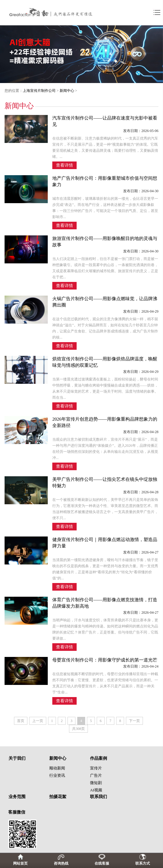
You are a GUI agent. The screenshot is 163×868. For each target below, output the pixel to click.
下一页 (134, 721)
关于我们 (17, 758)
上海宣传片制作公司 (39, 91)
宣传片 (96, 768)
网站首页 (20, 863)
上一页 (38, 721)
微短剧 (96, 783)
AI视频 (96, 790)
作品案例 (99, 758)
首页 (21, 721)
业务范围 (17, 797)
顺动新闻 (57, 768)
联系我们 (99, 797)
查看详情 (64, 165)
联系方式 (143, 863)
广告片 (96, 775)
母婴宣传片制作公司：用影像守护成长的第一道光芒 (105, 660)
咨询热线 (61, 863)
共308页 (78, 729)
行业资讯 (57, 775)
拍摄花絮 (58, 797)
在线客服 (102, 863)
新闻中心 (67, 91)
